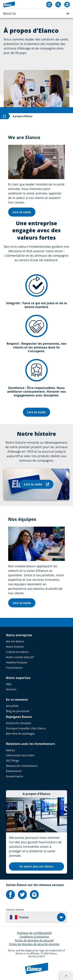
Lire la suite (22, 212)
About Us (36, 14)
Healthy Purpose (17, 662)
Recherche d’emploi (19, 723)
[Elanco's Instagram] (34, 895)
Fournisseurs (14, 668)
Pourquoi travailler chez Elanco (26, 728)
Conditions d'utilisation (34, 937)
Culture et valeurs (17, 652)
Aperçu (11, 750)
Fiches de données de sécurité (34, 940)
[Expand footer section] (66, 976)
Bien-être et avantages (20, 734)
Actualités (12, 706)
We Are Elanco (15, 641)
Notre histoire (15, 647)
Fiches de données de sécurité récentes (34, 944)
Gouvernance (15, 776)
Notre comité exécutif (20, 657)
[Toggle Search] (58, 4)
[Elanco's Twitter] (22, 895)
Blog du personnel (18, 711)
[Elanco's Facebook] (10, 895)
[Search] (67, 4)
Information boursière (20, 755)
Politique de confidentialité (34, 933)
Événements (14, 771)
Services (11, 689)
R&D (9, 684)
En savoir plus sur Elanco (36, 866)
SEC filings (12, 761)
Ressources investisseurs (22, 766)
